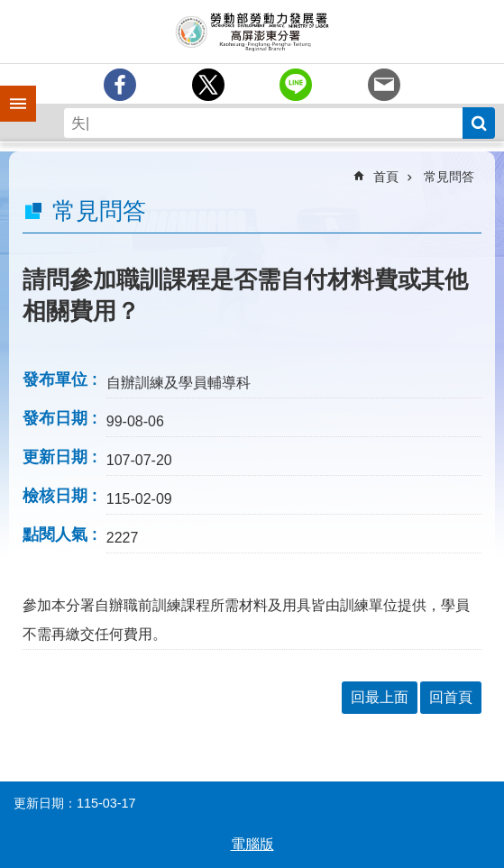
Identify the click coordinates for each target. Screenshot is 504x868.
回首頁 (451, 697)
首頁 (386, 177)
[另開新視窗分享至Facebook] (120, 85)
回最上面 (380, 697)
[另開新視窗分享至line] (296, 85)
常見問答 (449, 177)
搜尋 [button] (479, 123)
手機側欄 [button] (10, 91)
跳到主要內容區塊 (9, 9)
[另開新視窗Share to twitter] (208, 85)
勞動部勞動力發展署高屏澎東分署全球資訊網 (252, 32)
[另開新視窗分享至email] (384, 85)
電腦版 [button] (252, 844)
